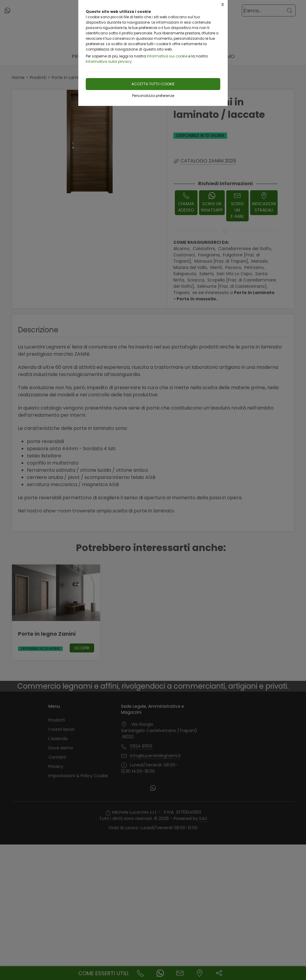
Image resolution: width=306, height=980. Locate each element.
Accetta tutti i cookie (153, 84)
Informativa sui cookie (167, 56)
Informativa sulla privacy (109, 61)
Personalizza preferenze (153, 96)
